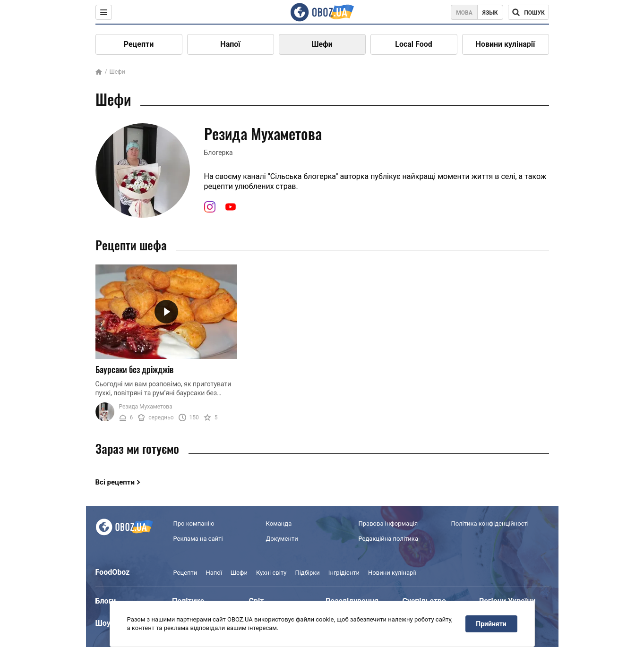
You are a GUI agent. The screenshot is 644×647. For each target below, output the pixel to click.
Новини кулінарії (506, 44)
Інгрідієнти (344, 573)
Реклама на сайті (198, 539)
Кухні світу (271, 573)
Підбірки (307, 573)
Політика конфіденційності (490, 524)
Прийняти (491, 624)
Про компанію (194, 524)
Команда (279, 524)
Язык (490, 13)
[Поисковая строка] (528, 12)
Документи (282, 539)
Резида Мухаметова (146, 407)
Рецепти (139, 44)
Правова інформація (388, 524)
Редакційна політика (388, 539)
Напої (230, 44)
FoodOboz (113, 572)
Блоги (106, 601)
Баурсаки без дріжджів (134, 369)
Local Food (413, 44)
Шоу (103, 623)
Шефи (322, 44)
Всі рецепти (115, 482)
